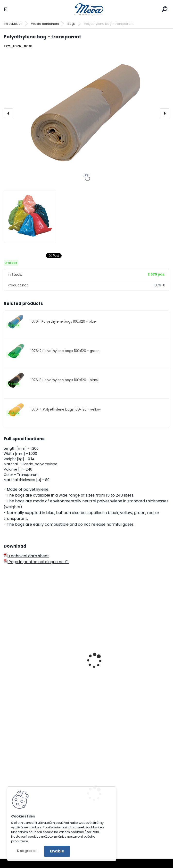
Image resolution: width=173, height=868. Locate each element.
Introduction (13, 24)
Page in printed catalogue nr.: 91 (36, 562)
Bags (71, 24)
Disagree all (27, 851)
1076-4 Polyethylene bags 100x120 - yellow (66, 409)
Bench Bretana (106, 814)
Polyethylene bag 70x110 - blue (120, 674)
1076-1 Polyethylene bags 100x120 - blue (63, 322)
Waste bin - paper (24, 674)
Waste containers (45, 24)
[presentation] (8, 113)
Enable (57, 851)
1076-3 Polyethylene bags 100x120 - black (65, 380)
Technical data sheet (26, 556)
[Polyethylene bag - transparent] (86, 113)
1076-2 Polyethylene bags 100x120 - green (65, 351)
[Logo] (87, 9)
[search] (165, 9)
